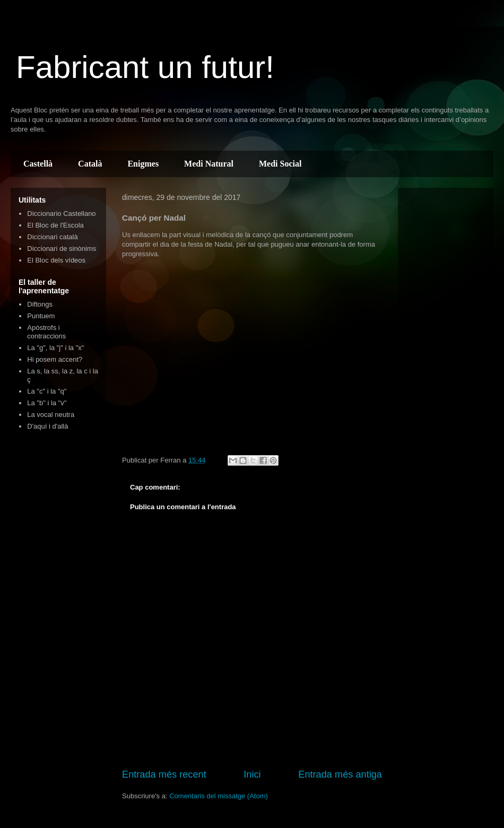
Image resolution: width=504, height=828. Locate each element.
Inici (252, 774)
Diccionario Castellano (61, 213)
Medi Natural (209, 164)
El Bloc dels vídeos (56, 260)
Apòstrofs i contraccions (46, 332)
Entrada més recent (164, 774)
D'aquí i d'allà (47, 426)
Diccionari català (52, 237)
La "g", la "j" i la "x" (55, 348)
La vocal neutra (51, 415)
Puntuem (41, 316)
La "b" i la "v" (47, 403)
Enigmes (143, 164)
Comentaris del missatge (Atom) (219, 796)
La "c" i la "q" (47, 391)
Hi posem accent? (55, 359)
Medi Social (280, 164)
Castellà (38, 164)
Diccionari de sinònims (62, 249)
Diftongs (40, 304)
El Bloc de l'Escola (55, 225)
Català (90, 164)
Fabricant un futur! (145, 67)
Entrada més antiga (340, 774)
